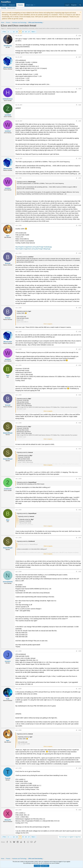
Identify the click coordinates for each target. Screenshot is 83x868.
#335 (80, 308)
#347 (80, 689)
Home (4, 5)
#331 (80, 159)
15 (23, 32)
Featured (12, 5)
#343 (80, 510)
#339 (80, 395)
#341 (80, 449)
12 (14, 32)
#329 (80, 105)
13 (17, 32)
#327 (80, 57)
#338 (80, 365)
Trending (3, 8)
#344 (80, 538)
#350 (80, 810)
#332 (80, 178)
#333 (80, 226)
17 (29, 32)
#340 (80, 423)
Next (33, 32)
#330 (80, 121)
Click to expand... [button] (48, 324)
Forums (20, 5)
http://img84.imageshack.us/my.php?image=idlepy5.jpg (33, 249)
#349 (80, 768)
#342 (80, 479)
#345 (80, 572)
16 (26, 32)
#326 (80, 36)
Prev (5, 32)
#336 (80, 332)
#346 (80, 651)
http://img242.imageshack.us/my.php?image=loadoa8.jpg (34, 247)
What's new (30, 5)
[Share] (76, 36)
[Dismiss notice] (80, 13)
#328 (80, 89)
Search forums (11, 8)
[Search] (80, 5)
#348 (80, 730)
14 (20, 32)
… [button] (11, 32)
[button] (35, 5)
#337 (80, 349)
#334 (80, 253)
